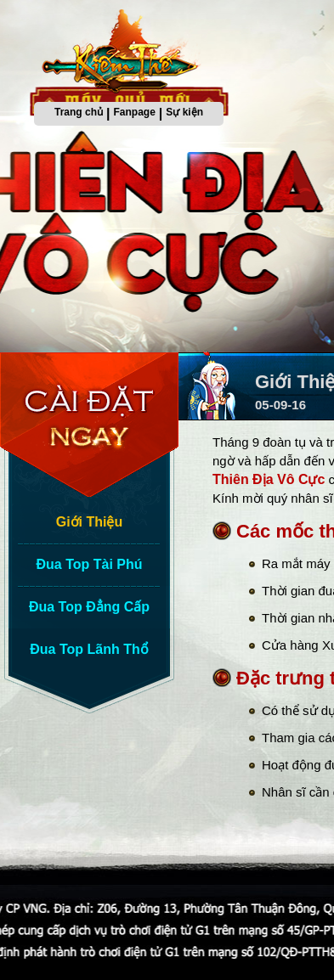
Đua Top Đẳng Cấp (89, 607)
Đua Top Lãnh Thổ (89, 649)
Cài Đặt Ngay (93, 425)
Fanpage (135, 112)
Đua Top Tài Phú (89, 564)
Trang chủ (79, 112)
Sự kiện (184, 112)
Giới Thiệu (90, 522)
